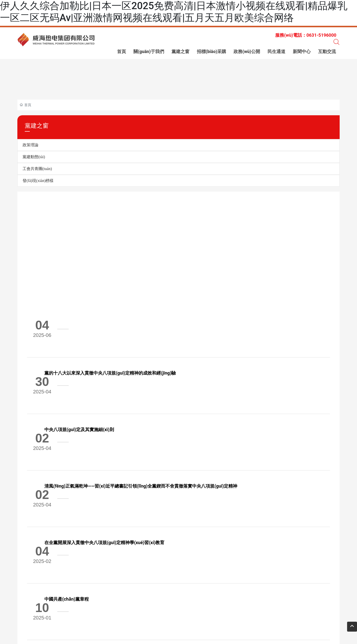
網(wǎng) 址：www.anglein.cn (187, 598)
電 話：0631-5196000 (98, 598)
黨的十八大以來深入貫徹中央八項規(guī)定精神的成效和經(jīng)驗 (140, 317)
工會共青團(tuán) (37, 169)
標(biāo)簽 (86, 609)
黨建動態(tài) (34, 157)
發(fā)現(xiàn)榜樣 (38, 181)
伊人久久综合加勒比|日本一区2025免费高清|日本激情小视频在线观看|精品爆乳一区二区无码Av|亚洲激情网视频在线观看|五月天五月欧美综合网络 (174, 12)
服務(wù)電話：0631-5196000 (306, 35)
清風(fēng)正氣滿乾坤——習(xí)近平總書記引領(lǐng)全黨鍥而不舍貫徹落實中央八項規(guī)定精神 (171, 390)
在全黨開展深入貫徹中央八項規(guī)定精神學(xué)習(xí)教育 (135, 427)
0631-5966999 (89, 586)
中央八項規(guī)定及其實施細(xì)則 (109, 353)
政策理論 (30, 145)
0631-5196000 (39, 586)
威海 (152, 609)
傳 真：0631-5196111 (140, 598)
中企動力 (141, 609)
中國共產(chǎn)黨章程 (97, 463)
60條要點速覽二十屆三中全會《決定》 (113, 500)
